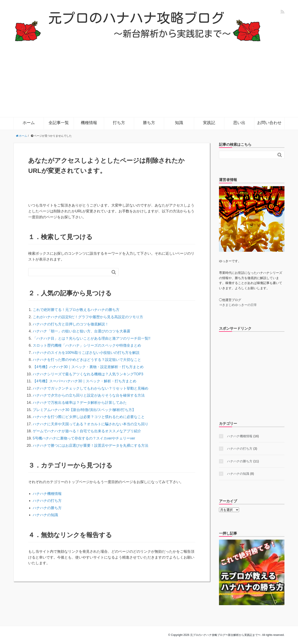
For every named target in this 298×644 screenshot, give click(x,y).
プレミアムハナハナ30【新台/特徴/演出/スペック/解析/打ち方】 (84, 410)
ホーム (29, 123)
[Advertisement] (149, 76)
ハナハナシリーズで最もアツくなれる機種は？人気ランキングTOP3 (88, 374)
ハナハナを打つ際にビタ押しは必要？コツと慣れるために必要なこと (89, 417)
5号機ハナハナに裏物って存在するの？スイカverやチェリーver (84, 438)
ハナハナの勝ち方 (47, 508)
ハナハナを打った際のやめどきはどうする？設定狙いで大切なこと (87, 360)
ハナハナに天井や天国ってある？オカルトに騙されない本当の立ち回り (91, 424)
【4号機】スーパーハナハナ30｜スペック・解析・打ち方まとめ (85, 381)
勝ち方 (149, 123)
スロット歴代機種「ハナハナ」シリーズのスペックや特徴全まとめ (87, 345)
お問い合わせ (269, 123)
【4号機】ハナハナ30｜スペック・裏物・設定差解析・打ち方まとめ (88, 367)
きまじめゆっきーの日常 (240, 305)
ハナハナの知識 (45, 515)
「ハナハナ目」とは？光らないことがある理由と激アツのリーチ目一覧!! (92, 338)
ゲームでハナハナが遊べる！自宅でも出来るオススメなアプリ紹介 (87, 431)
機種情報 (89, 123)
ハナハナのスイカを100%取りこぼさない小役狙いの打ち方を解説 (86, 353)
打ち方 (119, 123)
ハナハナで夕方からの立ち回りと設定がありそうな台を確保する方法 (89, 395)
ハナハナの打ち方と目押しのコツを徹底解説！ (71, 324)
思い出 (239, 123)
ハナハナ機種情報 (47, 494)
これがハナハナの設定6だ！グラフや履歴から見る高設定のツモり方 (88, 317)
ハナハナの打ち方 (47, 501)
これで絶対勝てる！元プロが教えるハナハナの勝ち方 (76, 310)
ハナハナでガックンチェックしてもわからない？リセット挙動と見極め (91, 388)
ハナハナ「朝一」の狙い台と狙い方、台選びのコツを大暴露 (81, 331)
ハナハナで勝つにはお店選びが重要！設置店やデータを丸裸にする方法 (91, 445)
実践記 (209, 123)
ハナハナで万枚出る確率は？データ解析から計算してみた (80, 403)
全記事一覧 (59, 123)
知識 (179, 123)
